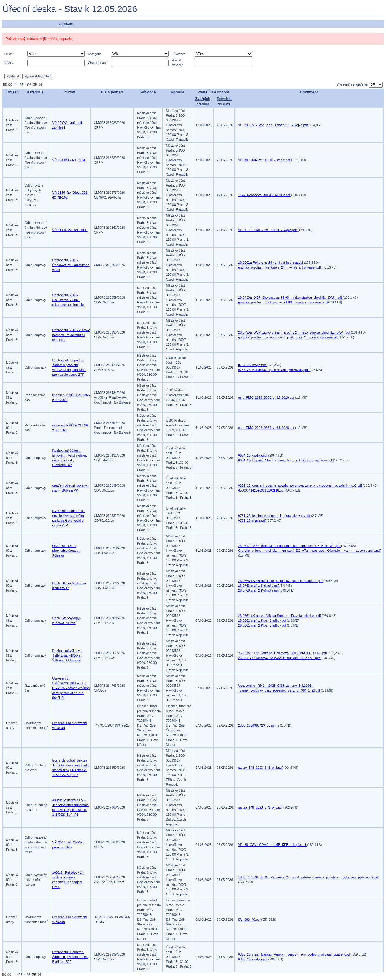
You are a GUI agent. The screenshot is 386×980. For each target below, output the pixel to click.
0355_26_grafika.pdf (253, 959)
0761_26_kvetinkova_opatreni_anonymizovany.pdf (274, 516)
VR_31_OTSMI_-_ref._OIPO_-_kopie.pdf (268, 230)
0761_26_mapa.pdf (252, 520)
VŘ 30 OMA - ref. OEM (69, 160)
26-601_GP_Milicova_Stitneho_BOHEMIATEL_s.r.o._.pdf (279, 658)
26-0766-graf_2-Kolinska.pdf (259, 590)
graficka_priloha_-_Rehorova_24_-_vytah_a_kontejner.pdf (280, 267)
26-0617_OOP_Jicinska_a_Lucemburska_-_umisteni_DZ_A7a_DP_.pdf (289, 546)
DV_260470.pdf (250, 919)
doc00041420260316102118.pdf (261, 490)
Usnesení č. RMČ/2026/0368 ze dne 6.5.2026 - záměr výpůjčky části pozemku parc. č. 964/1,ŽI (71, 688)
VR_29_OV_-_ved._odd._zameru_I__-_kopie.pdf (273, 125)
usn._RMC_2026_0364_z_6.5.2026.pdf (266, 428)
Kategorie (35, 92)
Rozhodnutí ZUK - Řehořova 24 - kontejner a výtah (71, 265)
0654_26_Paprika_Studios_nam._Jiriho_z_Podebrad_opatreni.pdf (285, 460)
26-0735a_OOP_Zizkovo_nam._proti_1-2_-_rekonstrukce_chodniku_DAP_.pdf (294, 332)
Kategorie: (95, 54)
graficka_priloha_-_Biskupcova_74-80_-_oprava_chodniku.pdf (283, 302)
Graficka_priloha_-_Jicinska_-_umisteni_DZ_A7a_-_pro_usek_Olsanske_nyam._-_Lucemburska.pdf (309, 551)
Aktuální (66, 24)
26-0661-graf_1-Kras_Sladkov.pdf (262, 620)
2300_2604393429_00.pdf (257, 725)
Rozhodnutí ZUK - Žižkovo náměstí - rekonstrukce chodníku (71, 335)
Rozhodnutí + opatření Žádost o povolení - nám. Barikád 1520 (70, 957)
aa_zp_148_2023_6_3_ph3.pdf (261, 768)
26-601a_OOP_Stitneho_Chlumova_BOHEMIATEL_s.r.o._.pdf (283, 653)
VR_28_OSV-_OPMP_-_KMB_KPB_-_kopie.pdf (272, 845)
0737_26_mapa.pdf (252, 365)
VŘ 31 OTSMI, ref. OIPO (70, 230)
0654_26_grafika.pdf (253, 455)
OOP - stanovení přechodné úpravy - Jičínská (66, 551)
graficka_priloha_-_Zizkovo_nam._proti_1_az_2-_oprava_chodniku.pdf (289, 337)
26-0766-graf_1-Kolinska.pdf (259, 586)
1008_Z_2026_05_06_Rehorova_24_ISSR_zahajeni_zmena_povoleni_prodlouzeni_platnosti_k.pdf (308, 877)
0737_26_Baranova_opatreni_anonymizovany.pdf (274, 370)
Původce (148, 92)
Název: (9, 63)
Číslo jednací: (98, 63)
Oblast (12, 92)
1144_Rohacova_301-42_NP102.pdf (264, 195)
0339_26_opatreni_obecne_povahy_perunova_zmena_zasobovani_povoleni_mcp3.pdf (300, 485)
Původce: (178, 54)
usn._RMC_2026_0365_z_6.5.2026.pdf (266, 397)
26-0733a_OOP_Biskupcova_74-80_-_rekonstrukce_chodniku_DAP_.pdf (290, 297)
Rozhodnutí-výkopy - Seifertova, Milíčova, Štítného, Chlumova (67, 655)
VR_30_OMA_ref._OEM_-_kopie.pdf (264, 160)
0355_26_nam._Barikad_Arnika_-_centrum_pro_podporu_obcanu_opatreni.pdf (295, 954)
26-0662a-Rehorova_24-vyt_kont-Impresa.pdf (271, 262)
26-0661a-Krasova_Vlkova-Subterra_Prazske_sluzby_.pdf (280, 616)
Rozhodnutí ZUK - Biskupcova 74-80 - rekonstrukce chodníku (69, 300)
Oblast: (9, 54)
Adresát (177, 92)
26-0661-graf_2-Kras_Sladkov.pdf (262, 625)
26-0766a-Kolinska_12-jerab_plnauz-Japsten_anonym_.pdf (281, 581)
